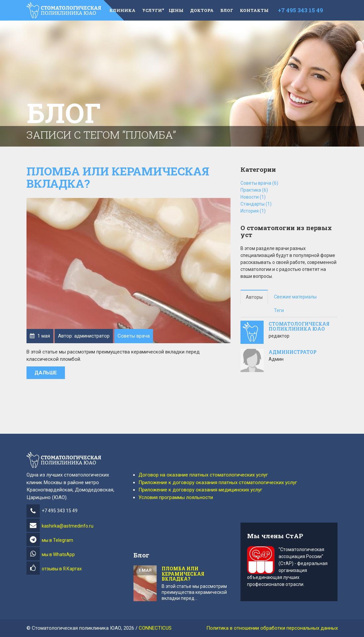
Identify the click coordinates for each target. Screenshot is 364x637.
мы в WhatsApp (58, 554)
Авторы (254, 297)
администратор (293, 352)
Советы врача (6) (259, 183)
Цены (176, 10)
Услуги (152, 10)
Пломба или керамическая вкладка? (118, 177)
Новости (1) (253, 197)
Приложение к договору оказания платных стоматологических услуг (218, 482)
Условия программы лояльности (176, 497)
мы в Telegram (57, 540)
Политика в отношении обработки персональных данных (272, 628)
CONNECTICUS (155, 628)
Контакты (254, 10)
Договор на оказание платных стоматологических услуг (203, 475)
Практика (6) (254, 190)
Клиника (122, 10)
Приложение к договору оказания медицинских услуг (200, 490)
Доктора (202, 10)
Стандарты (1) (256, 204)
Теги (279, 310)
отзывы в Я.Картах (62, 569)
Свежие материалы (295, 297)
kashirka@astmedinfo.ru (60, 526)
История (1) (253, 211)
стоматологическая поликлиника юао (299, 326)
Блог (227, 10)
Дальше (46, 373)
